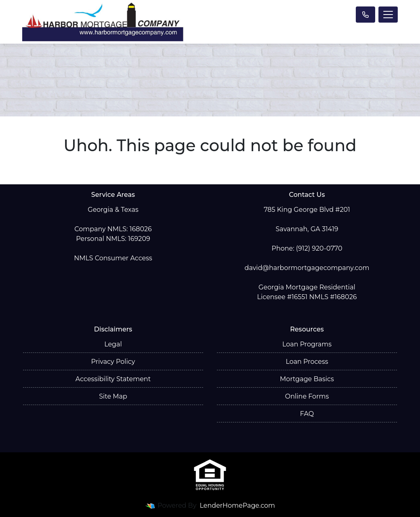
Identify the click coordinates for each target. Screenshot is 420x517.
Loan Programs (307, 344)
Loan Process (307, 362)
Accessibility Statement (113, 379)
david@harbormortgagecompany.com (307, 268)
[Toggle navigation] (388, 15)
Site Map (113, 396)
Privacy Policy (113, 362)
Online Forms (307, 396)
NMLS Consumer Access (113, 258)
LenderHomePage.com (238, 505)
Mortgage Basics (307, 379)
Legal (113, 344)
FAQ (307, 414)
